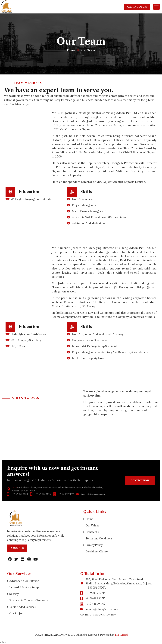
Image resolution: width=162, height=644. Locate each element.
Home (71, 50)
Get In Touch (137, 7)
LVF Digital (121, 635)
